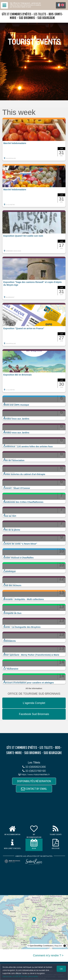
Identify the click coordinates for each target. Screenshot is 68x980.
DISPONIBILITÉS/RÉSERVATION (34, 781)
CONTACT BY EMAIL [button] (34, 789)
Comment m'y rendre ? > (48, 955)
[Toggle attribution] (65, 946)
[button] (34, 139)
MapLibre (58, 946)
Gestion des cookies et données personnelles (20, 976)
